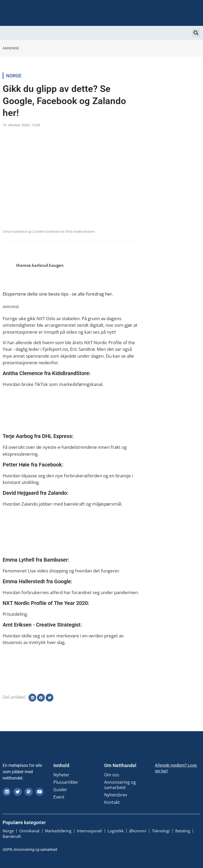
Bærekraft (12, 836)
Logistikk (116, 831)
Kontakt (112, 802)
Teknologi (161, 831)
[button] (196, 33)
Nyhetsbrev (116, 795)
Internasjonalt (89, 831)
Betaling (183, 831)
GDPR (7, 849)
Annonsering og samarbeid (120, 785)
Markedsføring (58, 831)
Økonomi (138, 831)
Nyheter (61, 775)
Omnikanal (29, 831)
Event (59, 797)
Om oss (112, 775)
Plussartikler (66, 782)
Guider (60, 790)
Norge (14, 76)
